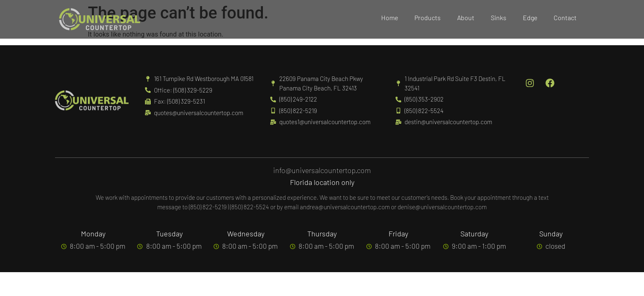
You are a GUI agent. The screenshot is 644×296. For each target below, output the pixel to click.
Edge (530, 17)
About (466, 17)
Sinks (499, 17)
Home (390, 17)
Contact (565, 17)
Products (428, 17)
